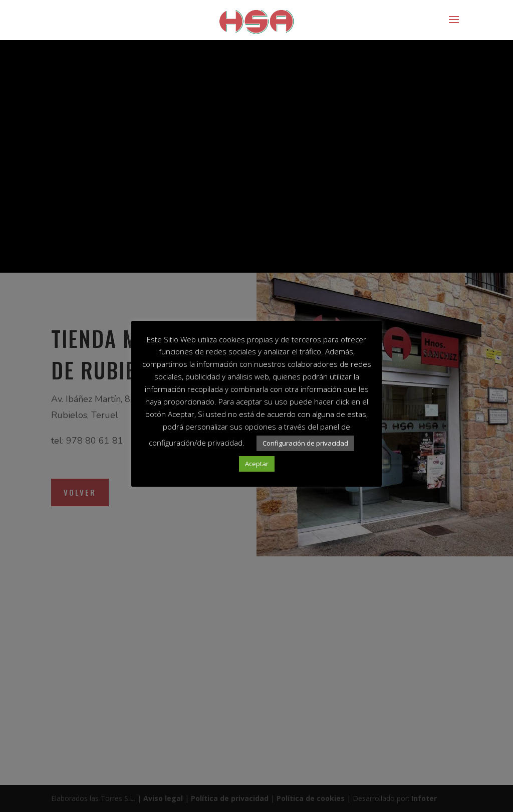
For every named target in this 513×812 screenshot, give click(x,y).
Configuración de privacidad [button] (305, 443)
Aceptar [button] (257, 464)
